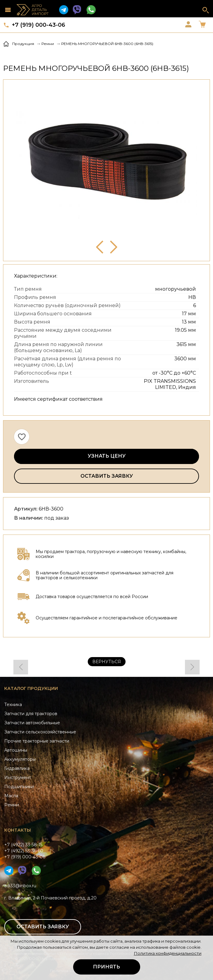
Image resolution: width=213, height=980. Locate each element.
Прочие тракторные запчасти (37, 741)
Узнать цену (107, 456)
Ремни (12, 805)
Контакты (18, 830)
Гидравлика (17, 768)
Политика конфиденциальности (168, 953)
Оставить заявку (107, 476)
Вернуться (107, 662)
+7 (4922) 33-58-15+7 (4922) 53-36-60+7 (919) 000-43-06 (25, 851)
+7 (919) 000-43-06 (39, 25)
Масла (11, 796)
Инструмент (18, 777)
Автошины (16, 750)
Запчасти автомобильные (32, 723)
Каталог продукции (31, 688)
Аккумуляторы (20, 759)
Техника (13, 705)
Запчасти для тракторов (31, 714)
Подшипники (19, 787)
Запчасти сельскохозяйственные (40, 732)
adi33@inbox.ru (20, 886)
